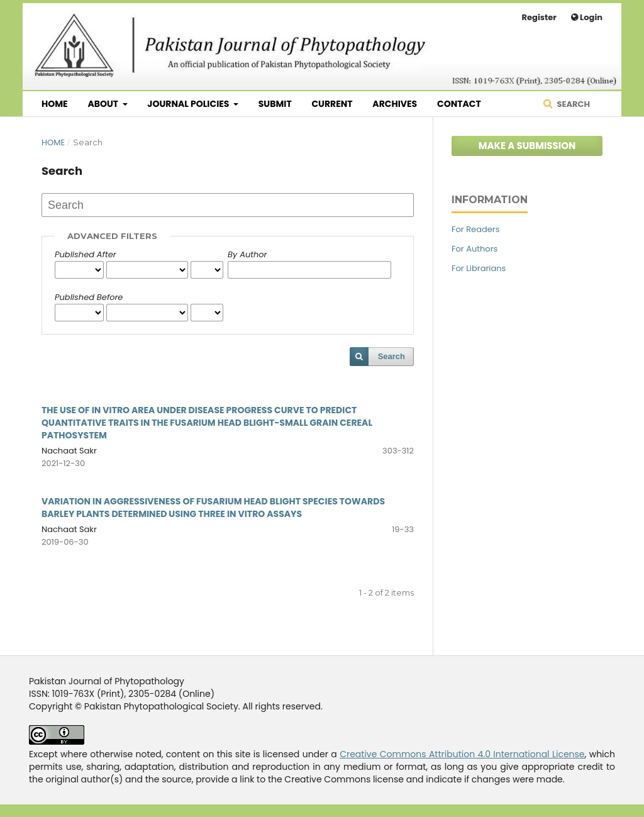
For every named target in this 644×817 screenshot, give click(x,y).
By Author (247, 254)
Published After (86, 254)
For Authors (475, 249)
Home (55, 104)
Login (590, 17)
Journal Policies (189, 104)
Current (332, 104)
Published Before (89, 297)
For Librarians (479, 268)
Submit (275, 104)
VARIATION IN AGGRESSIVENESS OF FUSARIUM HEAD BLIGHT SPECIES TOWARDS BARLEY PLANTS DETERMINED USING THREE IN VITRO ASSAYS (213, 508)
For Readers (475, 229)
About (104, 104)
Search (573, 104)
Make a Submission (527, 146)
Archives (395, 104)
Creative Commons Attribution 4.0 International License (462, 754)
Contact (459, 104)
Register (539, 17)
